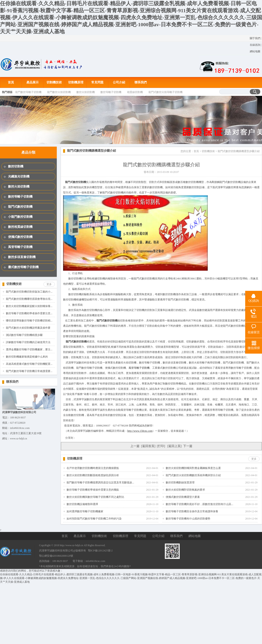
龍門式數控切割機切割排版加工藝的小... (29, 292)
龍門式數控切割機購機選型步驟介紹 (91, 151)
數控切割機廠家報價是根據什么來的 (27, 357)
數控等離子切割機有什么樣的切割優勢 (188, 519)
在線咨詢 (255, 45)
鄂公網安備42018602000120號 (56, 556)
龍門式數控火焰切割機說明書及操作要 (28, 328)
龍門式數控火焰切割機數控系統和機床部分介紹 (193, 475)
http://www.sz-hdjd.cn (72, 545)
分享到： (71, 438)
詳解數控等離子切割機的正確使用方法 (28, 342)
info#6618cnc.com (95, 561)
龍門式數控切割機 (20, 207)
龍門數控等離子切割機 (28, 92)
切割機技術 (54, 82)
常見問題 (97, 82)
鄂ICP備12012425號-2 (100, 551)
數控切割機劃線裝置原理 (180, 483)
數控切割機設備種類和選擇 (82, 504)
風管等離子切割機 (20, 247)
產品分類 (28, 152)
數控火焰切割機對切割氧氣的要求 (185, 490)
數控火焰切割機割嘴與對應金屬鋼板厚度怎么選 (193, 468)
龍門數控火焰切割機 (59, 92)
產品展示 (33, 82)
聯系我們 (141, 82)
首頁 (11, 82)
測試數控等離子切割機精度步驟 (24, 335)
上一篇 (135, 446)
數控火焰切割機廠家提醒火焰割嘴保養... (29, 306)
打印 (161, 446)
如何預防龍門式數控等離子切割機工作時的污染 (94, 519)
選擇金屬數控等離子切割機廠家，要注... (29, 349)
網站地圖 (255, 51)
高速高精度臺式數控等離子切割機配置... (29, 364)
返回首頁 (148, 446)
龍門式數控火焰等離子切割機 (165, 92)
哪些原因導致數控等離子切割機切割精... (29, 321)
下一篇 (188, 446)
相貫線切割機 (135, 92)
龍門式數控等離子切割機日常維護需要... (29, 371)
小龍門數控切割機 (20, 217)
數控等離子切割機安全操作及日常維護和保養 (192, 511)
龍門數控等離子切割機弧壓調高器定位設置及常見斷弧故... (100, 483)
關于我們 (255, 38)
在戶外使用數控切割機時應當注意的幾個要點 (93, 468)
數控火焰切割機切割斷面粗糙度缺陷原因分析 (93, 475)
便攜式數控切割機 (20, 237)
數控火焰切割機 (86, 92)
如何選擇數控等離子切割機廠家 (85, 511)
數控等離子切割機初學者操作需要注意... (29, 313)
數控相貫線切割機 (20, 227)
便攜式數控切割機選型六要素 (183, 497)
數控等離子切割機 (111, 92)
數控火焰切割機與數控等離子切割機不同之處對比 (95, 497)
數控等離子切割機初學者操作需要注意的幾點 (93, 490)
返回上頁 (174, 446)
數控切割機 (16, 166)
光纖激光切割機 (19, 176)
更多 (49, 284)
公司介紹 (119, 82)
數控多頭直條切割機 (22, 257)
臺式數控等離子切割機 (23, 267)
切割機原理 (76, 82)
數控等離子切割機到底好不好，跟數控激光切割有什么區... (199, 504)
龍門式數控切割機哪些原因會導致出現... (29, 299)
